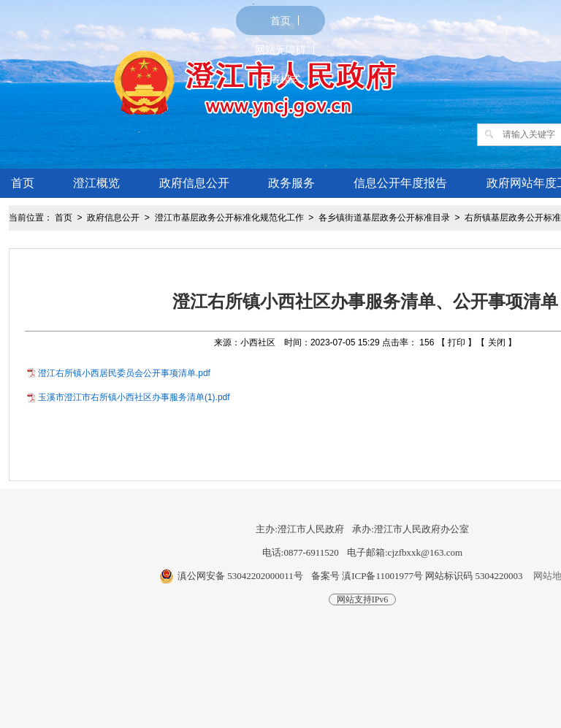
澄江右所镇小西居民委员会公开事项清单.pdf (124, 373)
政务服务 (291, 183)
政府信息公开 (194, 183)
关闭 (497, 342)
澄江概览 (96, 183)
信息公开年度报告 (400, 183)
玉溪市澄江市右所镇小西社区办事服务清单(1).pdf (134, 397)
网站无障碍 (280, 50)
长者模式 (280, 79)
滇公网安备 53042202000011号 (240, 576)
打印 (457, 342)
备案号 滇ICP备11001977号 (367, 576)
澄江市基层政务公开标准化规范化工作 (229, 218)
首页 (280, 20)
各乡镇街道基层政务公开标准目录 (384, 218)
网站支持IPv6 (363, 599)
